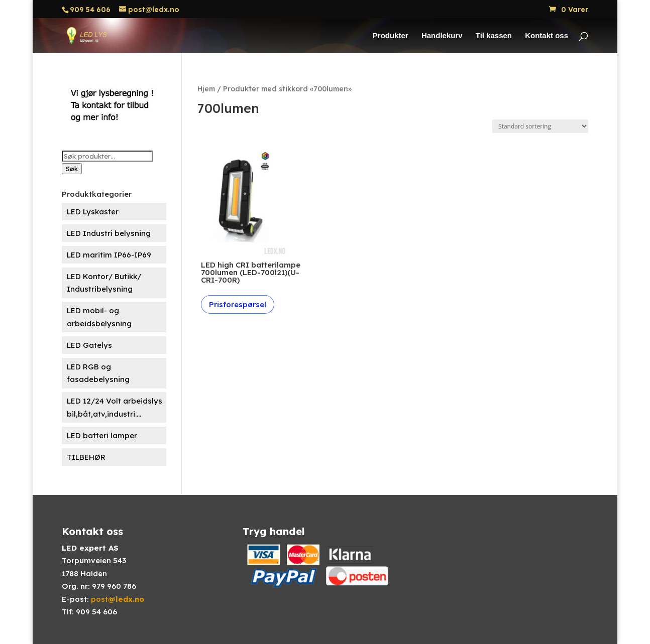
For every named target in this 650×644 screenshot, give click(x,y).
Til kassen (494, 36)
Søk (72, 169)
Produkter (391, 36)
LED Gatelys (89, 345)
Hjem (206, 89)
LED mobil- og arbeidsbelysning (99, 317)
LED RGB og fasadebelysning (98, 373)
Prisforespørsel (238, 304)
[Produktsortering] (540, 126)
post (118, 599)
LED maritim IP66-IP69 (109, 255)
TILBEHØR (86, 457)
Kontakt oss (547, 36)
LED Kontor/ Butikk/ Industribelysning (104, 283)
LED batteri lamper (102, 435)
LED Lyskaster (93, 212)
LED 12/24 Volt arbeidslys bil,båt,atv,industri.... (115, 407)
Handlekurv (442, 36)
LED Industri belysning (109, 233)
